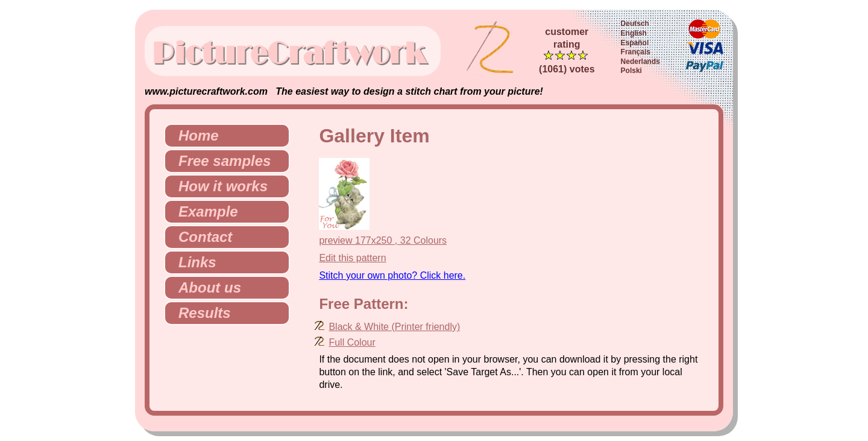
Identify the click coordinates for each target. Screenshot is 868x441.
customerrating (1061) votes (567, 50)
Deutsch (635, 24)
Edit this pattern (352, 258)
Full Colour (352, 342)
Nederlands (640, 62)
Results (200, 313)
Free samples (220, 161)
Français (636, 52)
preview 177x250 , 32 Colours (383, 240)
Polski (631, 71)
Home (194, 135)
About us (205, 287)
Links (193, 262)
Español (635, 43)
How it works (218, 186)
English (634, 33)
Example (203, 211)
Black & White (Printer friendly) (394, 327)
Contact (200, 237)
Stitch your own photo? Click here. (392, 275)
